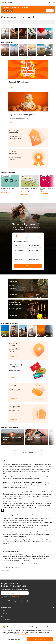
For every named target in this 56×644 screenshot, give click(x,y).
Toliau (28, 266)
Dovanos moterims (34, 246)
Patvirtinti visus (40, 639)
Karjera (3, 611)
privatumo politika (15, 597)
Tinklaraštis (4, 613)
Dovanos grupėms (34, 260)
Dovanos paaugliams (20, 255)
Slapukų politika (23, 634)
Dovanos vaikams (34, 250)
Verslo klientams (5, 619)
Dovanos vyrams (19, 250)
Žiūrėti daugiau (28, 452)
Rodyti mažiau (5, 571)
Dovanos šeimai (19, 260)
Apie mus (4, 616)
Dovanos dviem (33, 255)
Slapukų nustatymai (14, 639)
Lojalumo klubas (5, 622)
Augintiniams (18, 246)
